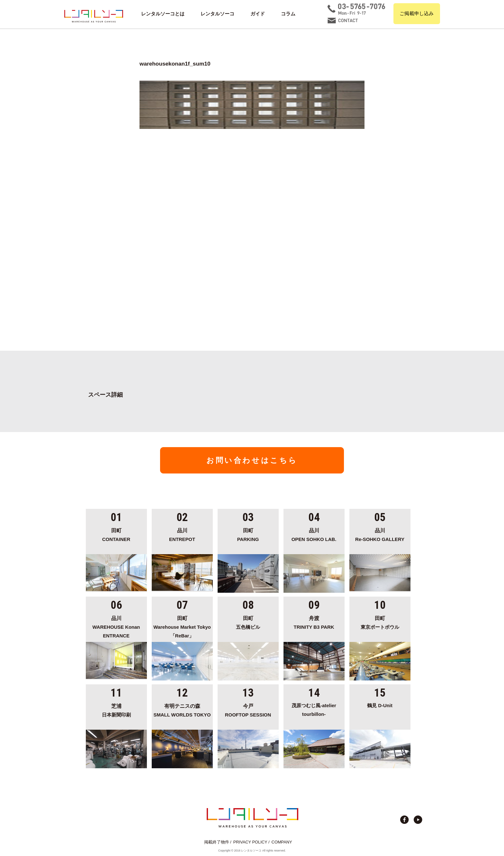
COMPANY (282, 842)
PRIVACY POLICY (250, 842)
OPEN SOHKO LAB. (314, 534)
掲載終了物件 (217, 842)
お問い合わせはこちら (252, 460)
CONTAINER (116, 534)
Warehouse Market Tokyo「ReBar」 (182, 626)
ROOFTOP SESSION (248, 709)
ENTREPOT (182, 534)
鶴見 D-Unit (380, 706)
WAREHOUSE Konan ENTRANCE (116, 626)
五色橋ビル (248, 622)
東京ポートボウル (380, 622)
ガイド (258, 14)
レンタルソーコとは (163, 14)
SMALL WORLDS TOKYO (182, 709)
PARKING (248, 534)
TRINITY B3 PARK (314, 622)
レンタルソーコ (217, 14)
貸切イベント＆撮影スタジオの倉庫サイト (94, 16)
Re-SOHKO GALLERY (380, 534)
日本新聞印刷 (116, 709)
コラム (288, 14)
